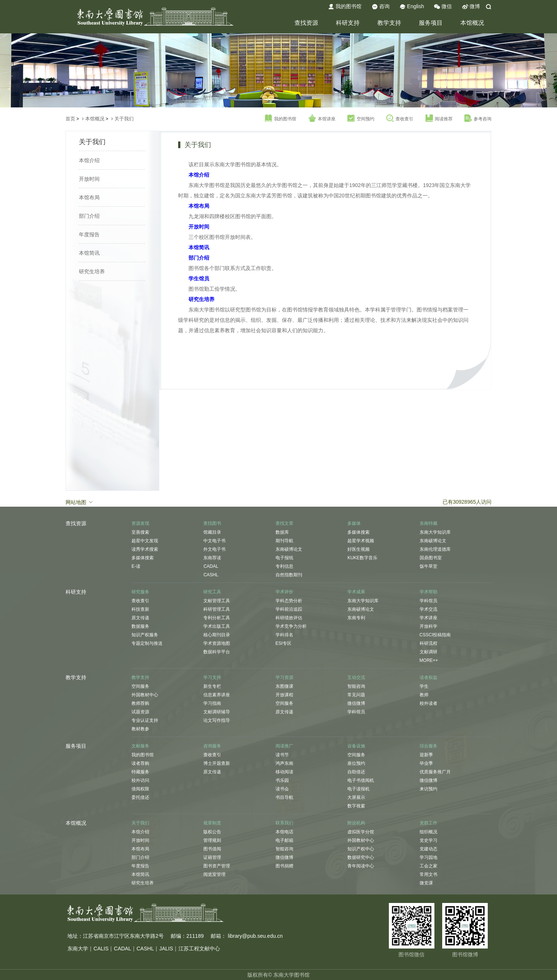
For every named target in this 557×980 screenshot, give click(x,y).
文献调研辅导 (217, 712)
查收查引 (400, 119)
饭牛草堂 (428, 566)
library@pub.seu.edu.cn (255, 936)
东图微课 (284, 686)
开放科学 (428, 626)
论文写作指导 (217, 720)
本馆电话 (284, 832)
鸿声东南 (284, 763)
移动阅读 (284, 772)
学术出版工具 (217, 626)
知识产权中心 (361, 849)
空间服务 (140, 686)
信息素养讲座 (217, 695)
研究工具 (212, 592)
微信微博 (356, 703)
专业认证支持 (145, 720)
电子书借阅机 (361, 780)
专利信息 (284, 566)
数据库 (282, 532)
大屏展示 (356, 797)
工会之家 (428, 866)
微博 (471, 7)
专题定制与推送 (147, 643)
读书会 (282, 789)
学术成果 (356, 592)
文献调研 (428, 652)
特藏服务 (140, 772)
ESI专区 (283, 643)
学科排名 (284, 635)
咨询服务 (212, 746)
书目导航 (284, 797)
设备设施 (356, 746)
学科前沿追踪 (289, 609)
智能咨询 (356, 686)
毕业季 (426, 763)
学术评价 (284, 592)
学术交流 (428, 609)
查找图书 (212, 523)
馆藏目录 (212, 532)
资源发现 (140, 523)
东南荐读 (212, 558)
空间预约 (361, 119)
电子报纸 (284, 558)
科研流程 (428, 643)
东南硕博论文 (289, 549)
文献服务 (140, 746)
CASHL (211, 575)
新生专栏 (212, 686)
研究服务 (140, 592)
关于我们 (124, 119)
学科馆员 (428, 601)
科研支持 (348, 23)
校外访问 (140, 780)
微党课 (426, 883)
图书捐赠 (284, 866)
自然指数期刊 (289, 575)
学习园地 (428, 857)
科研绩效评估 (289, 618)
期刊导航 (284, 541)
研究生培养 (92, 271)
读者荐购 (140, 763)
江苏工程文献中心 (199, 949)
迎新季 (426, 755)
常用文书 (428, 874)
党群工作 (428, 823)
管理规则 (212, 840)
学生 (424, 686)
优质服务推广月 (435, 772)
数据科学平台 (217, 652)
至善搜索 (140, 532)
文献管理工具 (217, 601)
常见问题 (356, 695)
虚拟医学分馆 (361, 832)
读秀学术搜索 (145, 549)
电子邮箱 (284, 840)
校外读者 (428, 703)
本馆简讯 (89, 253)
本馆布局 (89, 197)
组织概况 (428, 832)
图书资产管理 (217, 866)
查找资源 (306, 23)
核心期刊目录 (217, 635)
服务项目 (431, 23)
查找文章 (284, 523)
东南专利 (356, 618)
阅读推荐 (439, 119)
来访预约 (428, 789)
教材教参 (140, 729)
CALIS (101, 949)
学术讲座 (428, 618)
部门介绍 (89, 216)
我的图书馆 (345, 7)
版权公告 (212, 832)
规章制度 (212, 823)
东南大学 (78, 949)
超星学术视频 (361, 541)
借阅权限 (140, 789)
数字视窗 (356, 806)
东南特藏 (428, 523)
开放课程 (284, 695)
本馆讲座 (322, 119)
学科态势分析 (289, 601)
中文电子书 (214, 541)
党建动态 (428, 849)
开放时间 (89, 179)
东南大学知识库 (435, 532)
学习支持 (212, 677)
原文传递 (140, 618)
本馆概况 (472, 23)
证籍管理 (212, 857)
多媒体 (354, 523)
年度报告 (89, 234)
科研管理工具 (217, 609)
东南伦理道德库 (435, 549)
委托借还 (140, 797)
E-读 (136, 566)
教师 (424, 695)
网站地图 (80, 502)
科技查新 (140, 609)
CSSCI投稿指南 (435, 635)
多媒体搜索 (143, 558)
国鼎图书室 (431, 558)
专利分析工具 (217, 618)
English (412, 7)
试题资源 (140, 712)
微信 (443, 7)
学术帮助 (428, 592)
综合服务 (428, 746)
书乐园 (282, 780)
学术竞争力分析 (291, 626)
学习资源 (284, 677)
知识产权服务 (145, 635)
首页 (70, 119)
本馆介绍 (89, 160)
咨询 (381, 7)
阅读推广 (284, 746)
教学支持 (389, 23)
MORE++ (429, 660)
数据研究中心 (361, 857)
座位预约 (356, 763)
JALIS (166, 949)
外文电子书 (214, 549)
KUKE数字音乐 (362, 558)
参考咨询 (478, 119)
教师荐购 (140, 703)
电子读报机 (358, 789)
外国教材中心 (145, 695)
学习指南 (212, 703)
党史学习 (428, 840)
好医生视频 (358, 549)
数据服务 (140, 626)
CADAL (211, 566)
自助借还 (356, 772)
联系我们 (284, 823)
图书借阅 (212, 849)
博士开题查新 (217, 763)
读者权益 (428, 677)
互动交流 (356, 677)
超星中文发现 (145, 541)
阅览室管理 (214, 874)
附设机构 (356, 823)
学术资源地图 (217, 643)
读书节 (282, 755)
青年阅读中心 (361, 866)
